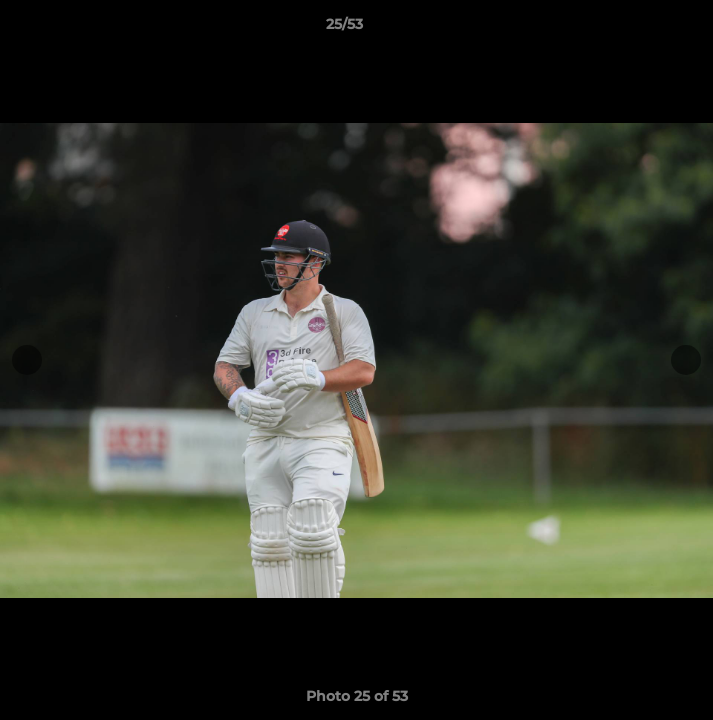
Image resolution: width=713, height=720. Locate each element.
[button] (641, 29)
